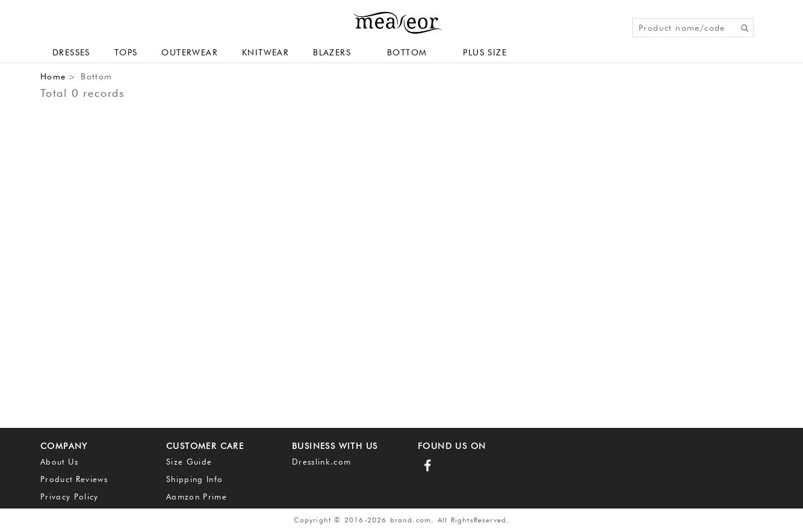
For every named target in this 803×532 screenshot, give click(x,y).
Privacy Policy (70, 496)
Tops (126, 52)
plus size (485, 52)
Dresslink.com (321, 462)
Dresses (71, 52)
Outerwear (190, 52)
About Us (60, 462)
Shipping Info (194, 479)
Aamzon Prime (197, 496)
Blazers (332, 52)
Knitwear (265, 52)
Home (53, 76)
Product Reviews (74, 479)
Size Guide (189, 462)
